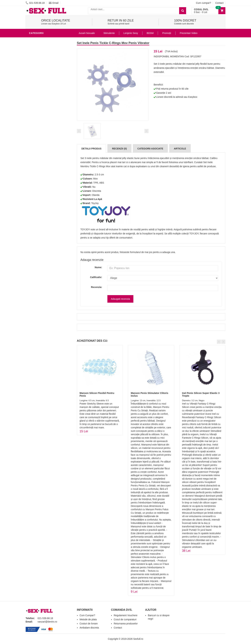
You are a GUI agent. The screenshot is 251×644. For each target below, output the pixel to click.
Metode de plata (88, 619)
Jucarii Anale (39, 127)
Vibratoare (38, 96)
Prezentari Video (41, 173)
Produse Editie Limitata (46, 178)
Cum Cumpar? (87, 615)
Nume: (98, 267)
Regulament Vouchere (126, 615)
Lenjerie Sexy (39, 112)
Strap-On (36, 137)
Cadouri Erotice (41, 142)
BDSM (33, 122)
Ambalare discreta (89, 628)
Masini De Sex (39, 153)
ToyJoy (95, 203)
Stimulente (109, 33)
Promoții (167, 33)
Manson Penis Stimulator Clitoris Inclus (149, 394)
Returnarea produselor (126, 624)
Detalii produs (91, 149)
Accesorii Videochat (44, 163)
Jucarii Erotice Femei (44, 132)
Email (54, 3)
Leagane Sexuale (42, 158)
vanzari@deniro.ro (47, 622)
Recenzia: (97, 287)
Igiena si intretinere (44, 106)
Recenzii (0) (119, 149)
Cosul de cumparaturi (125, 619)
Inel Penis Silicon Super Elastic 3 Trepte (201, 394)
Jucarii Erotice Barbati (46, 40)
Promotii (36, 168)
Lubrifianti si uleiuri (44, 101)
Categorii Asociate (150, 149)
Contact (219, 3)
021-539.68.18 (35, 3)
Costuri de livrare (89, 624)
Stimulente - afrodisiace (47, 91)
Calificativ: (96, 277)
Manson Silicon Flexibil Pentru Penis (97, 394)
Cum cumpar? (204, 3)
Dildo (34, 117)
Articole (180, 149)
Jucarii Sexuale (87, 33)
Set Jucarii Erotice (43, 147)
